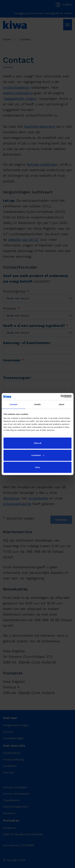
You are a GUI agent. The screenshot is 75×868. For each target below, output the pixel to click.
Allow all (38, 443)
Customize (38, 455)
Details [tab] (37, 404)
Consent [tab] (14, 404)
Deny (37, 467)
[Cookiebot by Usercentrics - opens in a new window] (54, 396)
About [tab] (61, 404)
